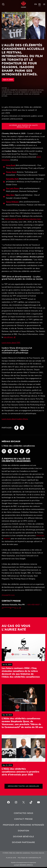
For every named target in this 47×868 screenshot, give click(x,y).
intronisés (40, 536)
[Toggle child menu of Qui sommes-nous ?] (3, 4)
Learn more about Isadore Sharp (15, 419)
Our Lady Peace (13, 188)
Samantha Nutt (12, 179)
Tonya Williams (12, 202)
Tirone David (11, 172)
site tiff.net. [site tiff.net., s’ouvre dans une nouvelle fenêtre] (10, 337)
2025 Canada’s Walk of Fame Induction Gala (23, 219)
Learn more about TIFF (11, 343)
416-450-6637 (34, 605)
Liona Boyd (11, 165)
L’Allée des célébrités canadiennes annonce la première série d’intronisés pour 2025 (23, 773)
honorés (7, 539)
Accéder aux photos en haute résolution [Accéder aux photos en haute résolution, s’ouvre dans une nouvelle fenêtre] (23, 126)
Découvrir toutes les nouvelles (24, 787)
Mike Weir (10, 195)
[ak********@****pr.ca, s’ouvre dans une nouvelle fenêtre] (11, 608)
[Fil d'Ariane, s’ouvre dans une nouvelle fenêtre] (16, 428)
